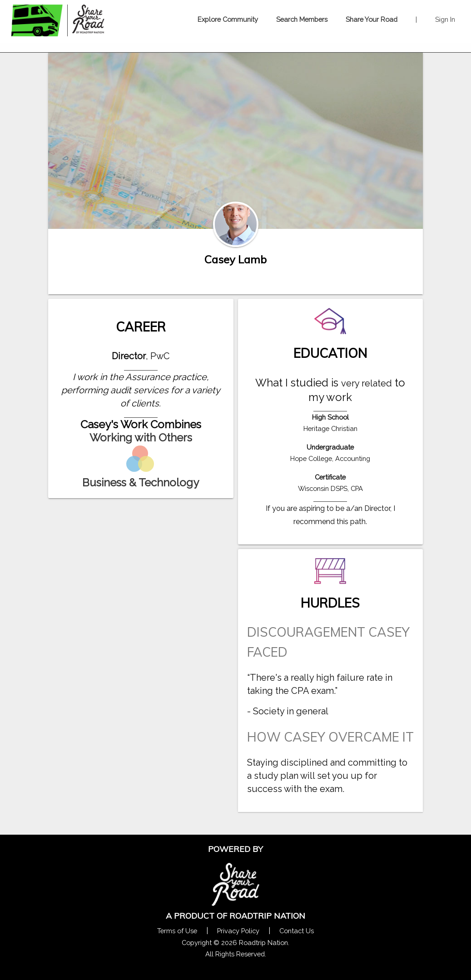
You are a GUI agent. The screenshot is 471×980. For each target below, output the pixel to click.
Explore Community (228, 19)
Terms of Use (177, 931)
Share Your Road (372, 19)
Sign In (445, 19)
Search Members (302, 19)
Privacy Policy (238, 931)
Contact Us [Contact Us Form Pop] (297, 931)
